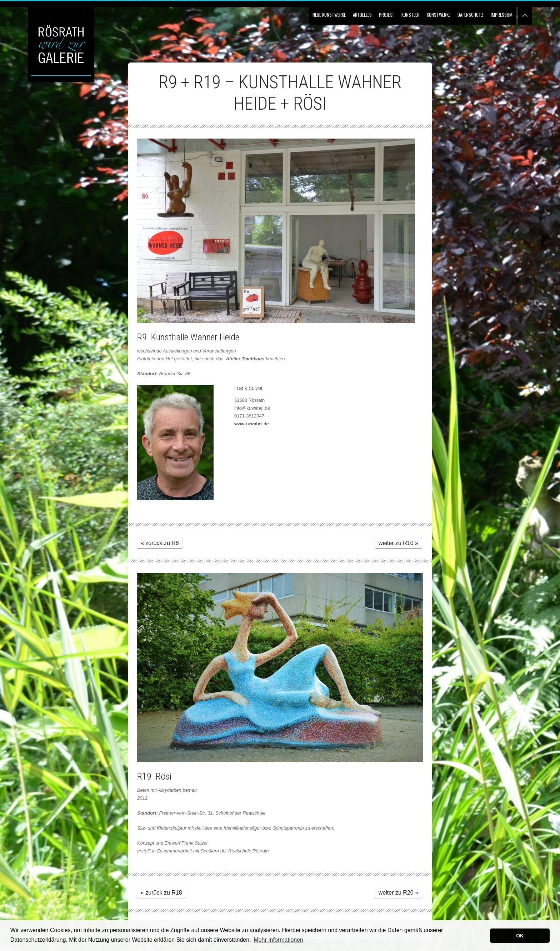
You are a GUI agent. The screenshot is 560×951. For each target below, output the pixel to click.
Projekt (387, 15)
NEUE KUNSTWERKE (329, 15)
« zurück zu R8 (160, 543)
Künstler (411, 15)
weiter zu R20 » (398, 893)
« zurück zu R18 (161, 893)
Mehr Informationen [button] (278, 940)
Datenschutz (471, 15)
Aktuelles (362, 15)
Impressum (502, 15)
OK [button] (520, 936)
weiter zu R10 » (398, 543)
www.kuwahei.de (252, 424)
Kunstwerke (439, 15)
